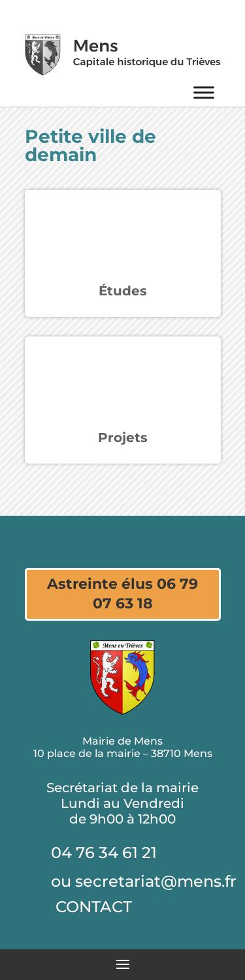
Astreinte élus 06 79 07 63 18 (122, 594)
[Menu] (204, 92)
